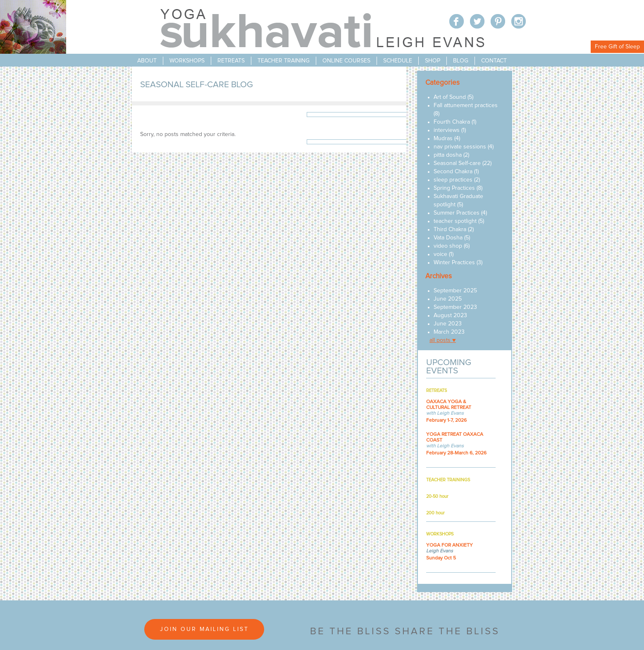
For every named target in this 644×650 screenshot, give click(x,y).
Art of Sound (450, 97)
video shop (448, 246)
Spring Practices (454, 188)
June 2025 (448, 299)
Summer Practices (457, 213)
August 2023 (450, 315)
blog (461, 61)
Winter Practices (454, 263)
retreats (231, 61)
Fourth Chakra (452, 122)
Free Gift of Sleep (617, 47)
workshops (187, 61)
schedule (398, 61)
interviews (447, 130)
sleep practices (453, 180)
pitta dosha (448, 155)
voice (440, 254)
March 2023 (449, 332)
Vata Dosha (448, 238)
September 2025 (455, 291)
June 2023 (448, 324)
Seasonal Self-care (457, 163)
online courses (346, 61)
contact (494, 61)
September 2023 (455, 307)
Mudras (443, 139)
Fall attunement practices (466, 105)
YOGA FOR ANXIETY (450, 545)
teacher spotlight (455, 221)
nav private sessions (460, 147)
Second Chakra (453, 172)
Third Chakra (450, 229)
